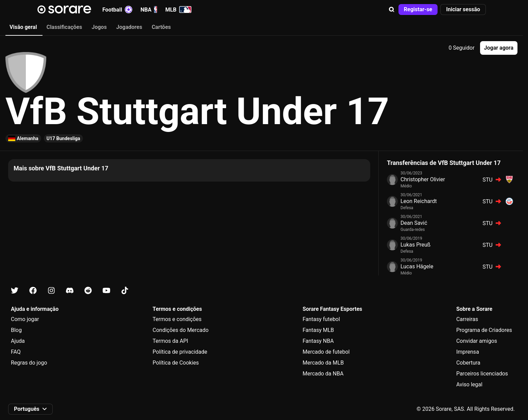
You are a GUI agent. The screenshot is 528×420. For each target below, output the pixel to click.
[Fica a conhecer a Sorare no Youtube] (106, 291)
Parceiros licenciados (482, 374)
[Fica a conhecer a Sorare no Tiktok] (125, 291)
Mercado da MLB (323, 363)
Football (117, 10)
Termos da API (171, 341)
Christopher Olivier (423, 179)
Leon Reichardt (419, 201)
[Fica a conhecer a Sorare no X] (15, 291)
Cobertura (468, 363)
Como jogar (25, 319)
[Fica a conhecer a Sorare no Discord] (70, 291)
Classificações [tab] (64, 27)
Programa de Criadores (484, 330)
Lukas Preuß (415, 245)
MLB (178, 10)
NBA (149, 10)
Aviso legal (469, 384)
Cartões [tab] (161, 27)
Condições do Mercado (181, 330)
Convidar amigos (477, 341)
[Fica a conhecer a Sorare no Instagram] (51, 291)
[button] (392, 10)
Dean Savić (414, 223)
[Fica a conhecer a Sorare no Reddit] (88, 291)
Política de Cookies (176, 363)
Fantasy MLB (318, 330)
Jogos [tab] (99, 27)
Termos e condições (177, 319)
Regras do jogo (29, 363)
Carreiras (467, 319)
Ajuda (18, 341)
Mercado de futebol (326, 352)
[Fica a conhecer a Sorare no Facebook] (33, 291)
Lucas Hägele (417, 266)
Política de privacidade (180, 352)
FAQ (16, 352)
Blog (16, 330)
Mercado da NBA (323, 374)
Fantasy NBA (318, 341)
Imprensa (468, 352)
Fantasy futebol (321, 319)
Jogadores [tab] (129, 27)
